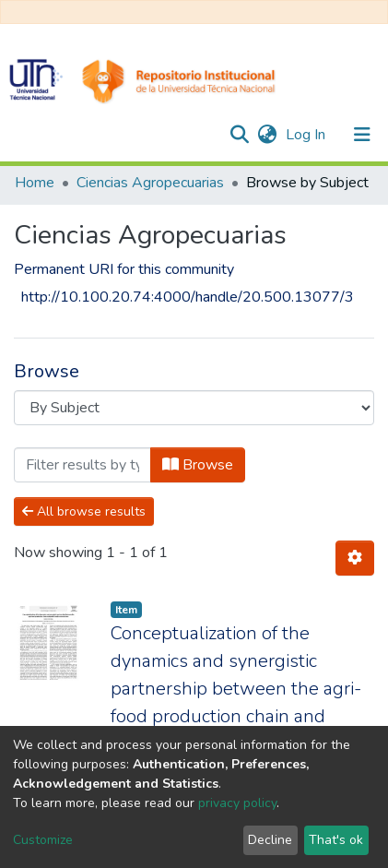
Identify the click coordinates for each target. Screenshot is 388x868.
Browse (198, 465)
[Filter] (82, 465)
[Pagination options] (355, 558)
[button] (267, 135)
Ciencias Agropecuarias (150, 183)
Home (35, 183)
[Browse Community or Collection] (194, 408)
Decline (270, 840)
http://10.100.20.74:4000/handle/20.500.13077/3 (188, 297)
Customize (43, 840)
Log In (307, 135)
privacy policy (237, 803)
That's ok (336, 840)
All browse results (84, 511)
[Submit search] (239, 135)
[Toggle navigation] (362, 135)
